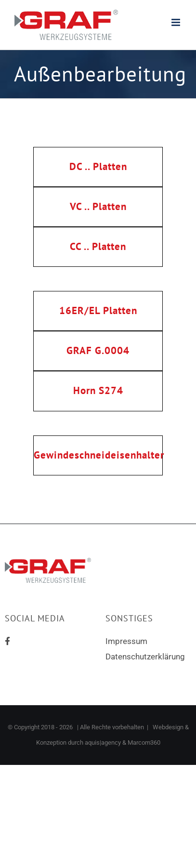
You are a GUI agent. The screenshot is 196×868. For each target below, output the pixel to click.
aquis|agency (103, 743)
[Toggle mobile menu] (176, 22)
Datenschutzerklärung (145, 657)
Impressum (126, 641)
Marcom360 (144, 743)
